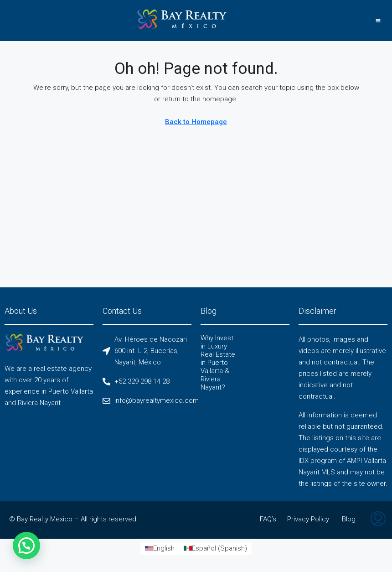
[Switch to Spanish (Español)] (215, 549)
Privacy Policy (308, 519)
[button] (378, 21)
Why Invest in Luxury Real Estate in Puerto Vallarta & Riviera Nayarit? (218, 363)
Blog (349, 519)
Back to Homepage (196, 122)
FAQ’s (268, 519)
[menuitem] (378, 520)
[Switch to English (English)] (160, 549)
